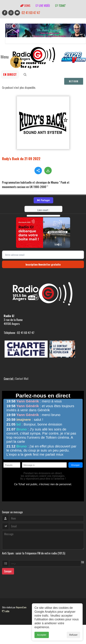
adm (6, 611)
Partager (43, 200)
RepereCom (21, 607)
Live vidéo (43, 6)
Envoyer (8, 571)
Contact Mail (22, 379)
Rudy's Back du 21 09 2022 (21, 159)
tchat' (60, 6)
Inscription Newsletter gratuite (43, 264)
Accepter (42, 636)
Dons (25, 6)
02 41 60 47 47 (31, 13)
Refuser (73, 636)
